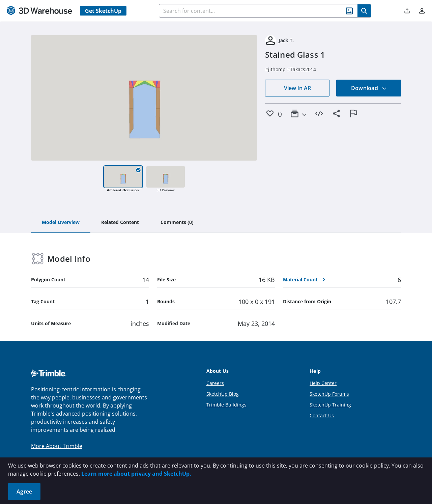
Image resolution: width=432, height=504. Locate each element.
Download (369, 88)
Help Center (323, 383)
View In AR (297, 88)
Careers (215, 383)
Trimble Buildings (226, 405)
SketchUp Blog (223, 394)
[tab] (61, 223)
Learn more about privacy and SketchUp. (136, 474)
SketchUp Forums (329, 394)
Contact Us (322, 415)
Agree (24, 492)
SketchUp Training (330, 405)
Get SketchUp (103, 11)
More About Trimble (57, 446)
